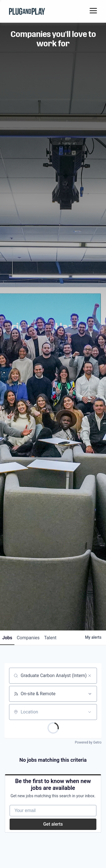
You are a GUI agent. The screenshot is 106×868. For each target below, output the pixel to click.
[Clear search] (90, 676)
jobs (7, 638)
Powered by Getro (88, 742)
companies (28, 638)
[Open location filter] (90, 712)
